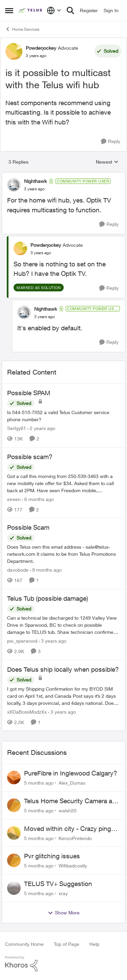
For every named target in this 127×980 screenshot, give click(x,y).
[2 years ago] (41, 428)
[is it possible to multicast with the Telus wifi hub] (34, 189)
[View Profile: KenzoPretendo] (14, 833)
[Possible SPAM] (63, 416)
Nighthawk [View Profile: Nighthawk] (35, 181)
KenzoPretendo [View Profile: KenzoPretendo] (75, 838)
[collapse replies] (63, 175)
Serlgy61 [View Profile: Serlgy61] (17, 428)
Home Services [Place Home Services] (22, 29)
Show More (64, 913)
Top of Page (67, 944)
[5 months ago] (39, 783)
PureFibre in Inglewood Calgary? (71, 773)
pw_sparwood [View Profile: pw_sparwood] (22, 641)
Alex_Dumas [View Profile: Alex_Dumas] (72, 783)
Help (94, 944)
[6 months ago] (38, 499)
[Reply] (111, 141)
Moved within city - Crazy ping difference (68, 829)
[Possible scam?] (63, 483)
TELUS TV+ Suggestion (58, 884)
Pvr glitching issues (52, 856)
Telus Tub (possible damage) (48, 598)
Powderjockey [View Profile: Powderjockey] (41, 48)
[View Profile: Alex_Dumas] (14, 778)
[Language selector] (54, 10)
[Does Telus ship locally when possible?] (63, 696)
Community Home (24, 944)
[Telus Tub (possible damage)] (63, 625)
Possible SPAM (29, 393)
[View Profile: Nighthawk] (14, 185)
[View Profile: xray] (14, 888)
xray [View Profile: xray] (63, 893)
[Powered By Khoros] (63, 964)
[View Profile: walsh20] (14, 805)
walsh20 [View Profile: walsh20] (68, 810)
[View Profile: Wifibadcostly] (14, 860)
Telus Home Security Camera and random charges (72, 801)
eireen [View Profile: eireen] (14, 499)
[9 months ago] (46, 570)
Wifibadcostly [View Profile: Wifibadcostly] (73, 866)
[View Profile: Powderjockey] (14, 51)
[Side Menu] (9, 10)
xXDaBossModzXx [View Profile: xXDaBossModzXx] (27, 711)
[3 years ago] (52, 641)
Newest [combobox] (107, 162)
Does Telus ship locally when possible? (63, 669)
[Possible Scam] (63, 554)
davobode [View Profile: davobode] (18, 570)
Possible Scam (28, 527)
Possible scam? (30, 457)
